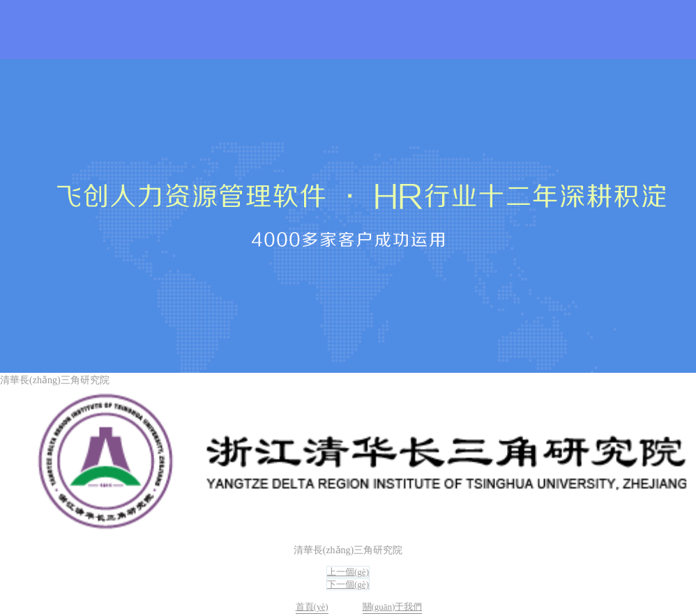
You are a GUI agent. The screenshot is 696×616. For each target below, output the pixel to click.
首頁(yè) (312, 607)
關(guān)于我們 (393, 607)
